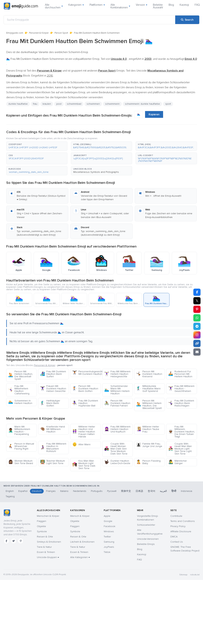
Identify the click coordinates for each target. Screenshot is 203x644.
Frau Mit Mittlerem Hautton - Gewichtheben (181, 389)
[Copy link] (197, 343)
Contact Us (177, 542)
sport (168, 104)
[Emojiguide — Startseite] (7, 513)
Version (142, 5)
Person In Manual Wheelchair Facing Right (21, 446)
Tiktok (107, 552)
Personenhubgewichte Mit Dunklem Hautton (87, 373)
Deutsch (37, 491)
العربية (163, 491)
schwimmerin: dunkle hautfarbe (142, 104)
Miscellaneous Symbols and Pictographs (96, 172)
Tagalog (10, 496)
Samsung (109, 542)
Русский (112, 491)
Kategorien (76, 5)
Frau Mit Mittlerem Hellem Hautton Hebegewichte (117, 374)
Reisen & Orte (45, 537)
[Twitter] (14, 541)
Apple (107, 516)
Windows (109, 531)
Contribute (176, 516)
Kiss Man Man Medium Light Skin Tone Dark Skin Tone (84, 465)
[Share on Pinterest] (197, 309)
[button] (37, 146)
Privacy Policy (178, 526)
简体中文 (126, 491)
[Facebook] (6, 541)
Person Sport (61, 33)
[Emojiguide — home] (21, 6)
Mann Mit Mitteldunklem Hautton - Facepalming (19, 430)
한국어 (151, 491)
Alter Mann (81, 444)
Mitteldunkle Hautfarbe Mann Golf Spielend (148, 389)
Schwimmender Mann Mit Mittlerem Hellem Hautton (117, 390)
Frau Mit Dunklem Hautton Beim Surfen (53, 374)
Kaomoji (184, 5)
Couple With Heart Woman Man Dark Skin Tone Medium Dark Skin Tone (116, 449)
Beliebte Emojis (146, 544)
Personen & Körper (39, 33)
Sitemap (183, 575)
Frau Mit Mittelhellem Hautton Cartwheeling (19, 390)
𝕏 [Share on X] (197, 301)
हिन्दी (174, 491)
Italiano (64, 491)
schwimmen (93, 104)
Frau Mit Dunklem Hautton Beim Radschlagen (181, 403)
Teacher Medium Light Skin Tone (52, 462)
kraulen (47, 104)
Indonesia (187, 491)
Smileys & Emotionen (49, 542)
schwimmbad (74, 104)
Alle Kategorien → (80, 557)
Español (23, 491)
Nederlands (80, 491)
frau (35, 104)
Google (108, 521)
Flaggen (42, 521)
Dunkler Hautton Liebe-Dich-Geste (117, 462)
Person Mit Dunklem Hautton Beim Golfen (85, 389)
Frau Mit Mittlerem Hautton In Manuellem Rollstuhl (53, 447)
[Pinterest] (21, 541)
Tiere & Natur (44, 547)
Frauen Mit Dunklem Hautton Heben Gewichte (53, 389)
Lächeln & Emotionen (82, 542)
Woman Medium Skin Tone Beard (21, 462)
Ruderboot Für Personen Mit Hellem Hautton (180, 374)
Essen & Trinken (46, 552)
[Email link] (197, 352)
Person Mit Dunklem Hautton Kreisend (149, 374)
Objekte (41, 526)
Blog (171, 5)
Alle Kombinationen (120, 6)
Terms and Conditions (183, 521)
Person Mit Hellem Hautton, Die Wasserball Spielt (20, 375)
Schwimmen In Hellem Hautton (20, 402)
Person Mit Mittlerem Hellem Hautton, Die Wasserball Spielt (149, 404)
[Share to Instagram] (197, 335)
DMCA (174, 537)
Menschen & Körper (48, 516)
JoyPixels (109, 547)
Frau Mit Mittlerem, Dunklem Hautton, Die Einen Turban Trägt (182, 432)
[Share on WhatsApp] (197, 318)
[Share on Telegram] (197, 326)
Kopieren (154, 114)
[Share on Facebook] (197, 292)
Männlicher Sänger (178, 462)
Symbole (42, 531)
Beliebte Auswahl (158, 6)
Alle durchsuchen (54, 6)
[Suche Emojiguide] (89, 20)
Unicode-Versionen (148, 539)
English (10, 491)
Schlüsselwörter (146, 525)
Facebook (110, 526)
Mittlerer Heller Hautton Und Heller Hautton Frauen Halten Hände (84, 432)
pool (59, 104)
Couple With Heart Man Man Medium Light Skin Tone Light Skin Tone (180, 449)
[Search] (187, 20)
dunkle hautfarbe (18, 104)
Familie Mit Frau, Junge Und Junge (149, 445)
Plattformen (97, 5)
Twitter (107, 537)
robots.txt (195, 575)
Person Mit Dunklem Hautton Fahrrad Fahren (117, 403)
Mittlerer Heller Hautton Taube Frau (148, 429)
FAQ (197, 5)
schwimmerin (112, 104)
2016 (50, 76)
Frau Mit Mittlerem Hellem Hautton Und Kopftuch (117, 429)
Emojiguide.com (15, 33)
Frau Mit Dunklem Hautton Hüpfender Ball (85, 403)
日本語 (139, 491)
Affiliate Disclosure (181, 531)
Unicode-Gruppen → (48, 557)
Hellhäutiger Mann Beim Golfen (50, 403)
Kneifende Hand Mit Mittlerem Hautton (52, 429)
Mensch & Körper (80, 516)
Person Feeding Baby (148, 462)
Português (97, 491)
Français (51, 491)
